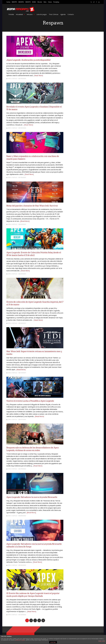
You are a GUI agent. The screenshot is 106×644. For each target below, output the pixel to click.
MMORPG (21, 2)
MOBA (34, 2)
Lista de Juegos (42, 14)
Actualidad (20, 14)
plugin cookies (102, 641)
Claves (50, 2)
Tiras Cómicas (54, 14)
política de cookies (20, 640)
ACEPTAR (53, 642)
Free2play (56, 2)
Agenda (63, 14)
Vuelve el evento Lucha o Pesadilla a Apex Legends (30, 401)
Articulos (31, 14)
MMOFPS (14, 2)
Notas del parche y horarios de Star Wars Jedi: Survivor (32, 206)
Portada (11, 14)
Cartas (8, 2)
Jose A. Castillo (13, 79)
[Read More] (38, 75)
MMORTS (28, 2)
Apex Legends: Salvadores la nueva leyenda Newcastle (32, 497)
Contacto (71, 14)
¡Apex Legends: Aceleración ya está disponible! (29, 60)
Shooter (40, 2)
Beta (45, 2)
